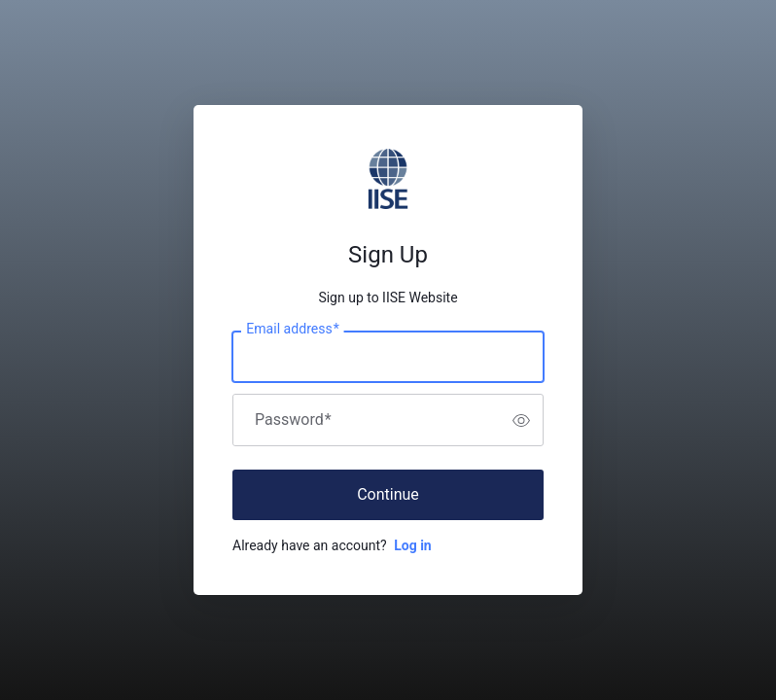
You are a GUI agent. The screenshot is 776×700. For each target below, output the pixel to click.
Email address (292, 330)
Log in (413, 545)
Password (293, 420)
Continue (388, 494)
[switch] (521, 420)
